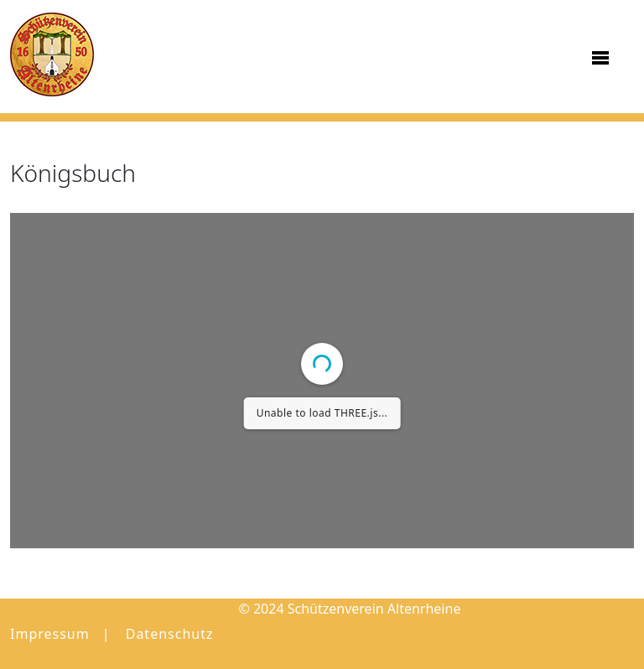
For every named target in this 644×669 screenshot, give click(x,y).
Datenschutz (170, 634)
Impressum (50, 634)
